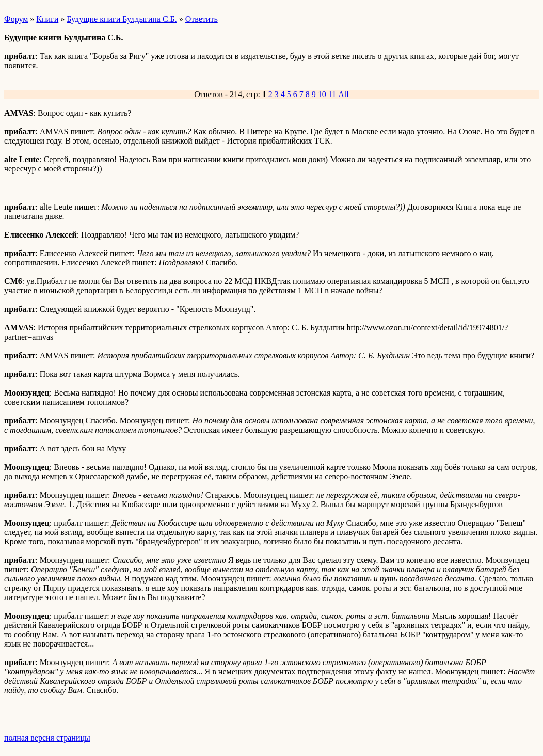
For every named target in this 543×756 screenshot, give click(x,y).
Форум (16, 19)
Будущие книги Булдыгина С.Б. (122, 19)
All (343, 94)
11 (332, 94)
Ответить (202, 19)
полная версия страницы (47, 738)
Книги (47, 19)
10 (322, 94)
